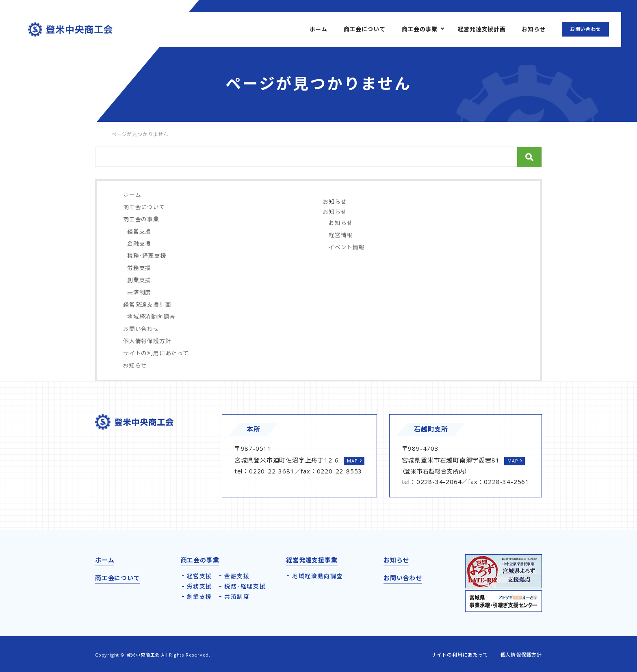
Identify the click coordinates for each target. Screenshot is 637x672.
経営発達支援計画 (482, 29)
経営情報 (341, 235)
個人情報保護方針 (147, 341)
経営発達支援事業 (312, 560)
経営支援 (139, 231)
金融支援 (139, 243)
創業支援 (139, 280)
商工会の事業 (420, 29)
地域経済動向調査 (151, 317)
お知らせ (534, 29)
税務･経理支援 (147, 256)
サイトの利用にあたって (156, 353)
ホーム (318, 29)
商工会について (365, 29)
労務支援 (139, 268)
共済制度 (139, 292)
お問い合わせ (585, 29)
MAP (352, 461)
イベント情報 (347, 247)
